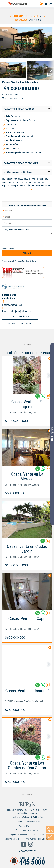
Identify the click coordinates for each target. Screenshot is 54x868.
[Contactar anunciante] (48, 397)
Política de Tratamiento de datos (25, 261)
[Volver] (4, 4)
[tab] (27, 109)
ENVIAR (27, 253)
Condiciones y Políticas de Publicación (27, 817)
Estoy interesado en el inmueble (27, 231)
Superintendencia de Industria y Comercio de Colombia (27, 839)
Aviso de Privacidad (27, 826)
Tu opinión (52, 434)
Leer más (26, 190)
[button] (27, 109)
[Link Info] (27, 410)
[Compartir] (51, 4)
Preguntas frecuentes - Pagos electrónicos (27, 835)
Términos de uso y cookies (27, 830)
